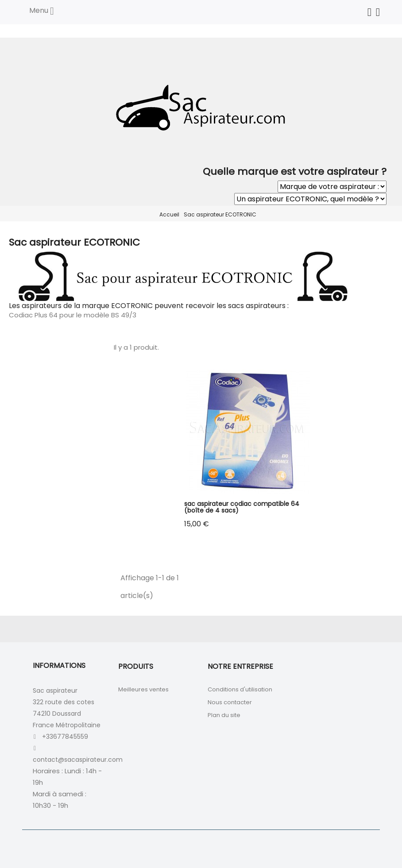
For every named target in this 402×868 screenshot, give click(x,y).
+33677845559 (65, 737)
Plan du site (224, 715)
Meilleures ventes (143, 689)
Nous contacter (230, 702)
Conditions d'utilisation (240, 689)
